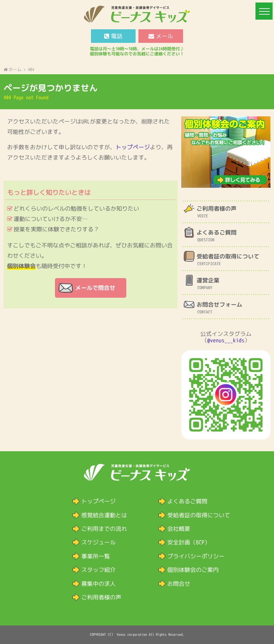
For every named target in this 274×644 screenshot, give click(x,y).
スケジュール (98, 542)
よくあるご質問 (187, 501)
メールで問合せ (95, 288)
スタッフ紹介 (98, 570)
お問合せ (179, 584)
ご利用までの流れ (104, 529)
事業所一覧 (96, 556)
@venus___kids (226, 340)
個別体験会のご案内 (193, 570)
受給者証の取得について (199, 515)
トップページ (133, 147)
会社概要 (179, 529)
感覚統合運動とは (104, 515)
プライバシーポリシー (196, 556)
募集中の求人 (98, 584)
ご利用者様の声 (101, 597)
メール (161, 36)
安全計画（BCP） (189, 542)
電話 (113, 36)
